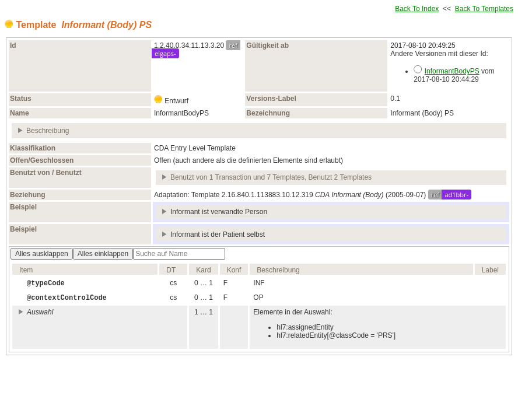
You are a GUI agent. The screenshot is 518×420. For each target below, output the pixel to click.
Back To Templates (484, 9)
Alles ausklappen (42, 254)
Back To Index (417, 9)
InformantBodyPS (452, 71)
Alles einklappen (103, 254)
